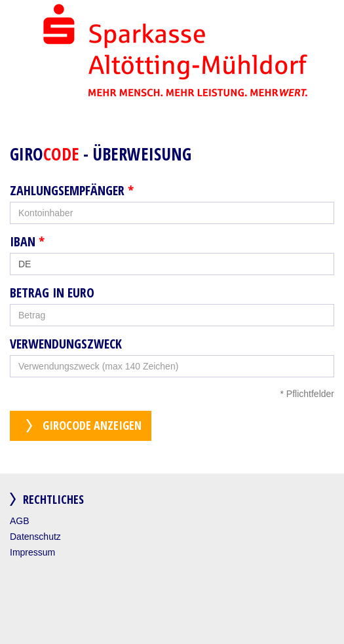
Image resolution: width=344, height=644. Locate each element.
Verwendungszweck (66, 344)
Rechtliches (53, 499)
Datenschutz (35, 537)
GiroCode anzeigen (92, 425)
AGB (20, 521)
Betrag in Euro (52, 293)
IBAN (27, 242)
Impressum (32, 552)
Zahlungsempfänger (72, 191)
